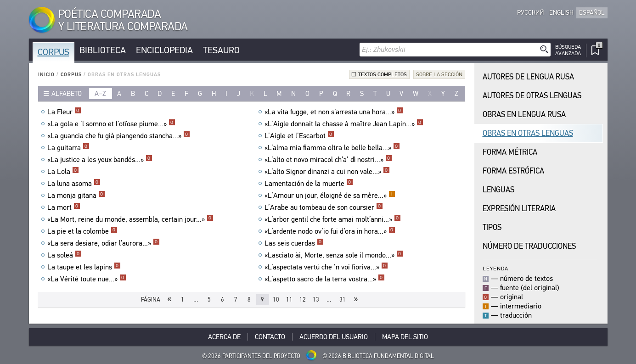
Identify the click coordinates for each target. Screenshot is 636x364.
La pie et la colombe (82, 231)
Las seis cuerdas (294, 243)
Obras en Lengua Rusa (524, 115)
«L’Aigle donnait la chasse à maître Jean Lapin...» (344, 124)
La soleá (65, 255)
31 (343, 300)
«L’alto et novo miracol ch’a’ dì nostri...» (328, 160)
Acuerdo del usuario (334, 337)
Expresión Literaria (519, 209)
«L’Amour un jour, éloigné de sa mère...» (330, 196)
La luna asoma (74, 184)
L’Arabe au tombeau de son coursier (324, 207)
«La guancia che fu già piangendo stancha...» (119, 136)
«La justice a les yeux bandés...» (100, 160)
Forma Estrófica (513, 171)
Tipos (492, 227)
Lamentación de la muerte (309, 184)
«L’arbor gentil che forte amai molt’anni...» (333, 219)
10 (276, 300)
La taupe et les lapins (84, 267)
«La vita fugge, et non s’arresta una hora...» (334, 112)
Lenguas (498, 190)
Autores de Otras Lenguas (532, 96)
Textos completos (383, 74)
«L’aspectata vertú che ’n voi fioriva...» (326, 267)
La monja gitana (76, 196)
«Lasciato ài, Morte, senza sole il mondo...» (334, 255)
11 (289, 300)
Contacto (270, 337)
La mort (64, 207)
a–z (100, 94)
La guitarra (68, 148)
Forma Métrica (510, 152)
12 (303, 300)
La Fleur (64, 112)
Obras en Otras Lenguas (528, 133)
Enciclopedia (164, 50)
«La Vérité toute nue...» (87, 279)
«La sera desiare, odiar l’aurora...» (104, 243)
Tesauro (221, 50)
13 (316, 300)
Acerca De (224, 337)
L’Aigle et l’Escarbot (299, 136)
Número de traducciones (529, 246)
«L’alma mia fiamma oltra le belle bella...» (332, 148)
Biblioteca (103, 50)
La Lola (63, 172)
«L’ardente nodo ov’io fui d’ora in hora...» (330, 231)
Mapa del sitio (405, 337)
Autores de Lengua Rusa (528, 77)
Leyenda (495, 268)
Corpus (53, 52)
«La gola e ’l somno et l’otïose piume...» (111, 124)
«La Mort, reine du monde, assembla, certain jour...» (130, 219)
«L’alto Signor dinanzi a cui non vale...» (327, 172)
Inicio (46, 75)
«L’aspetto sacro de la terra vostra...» (325, 279)
